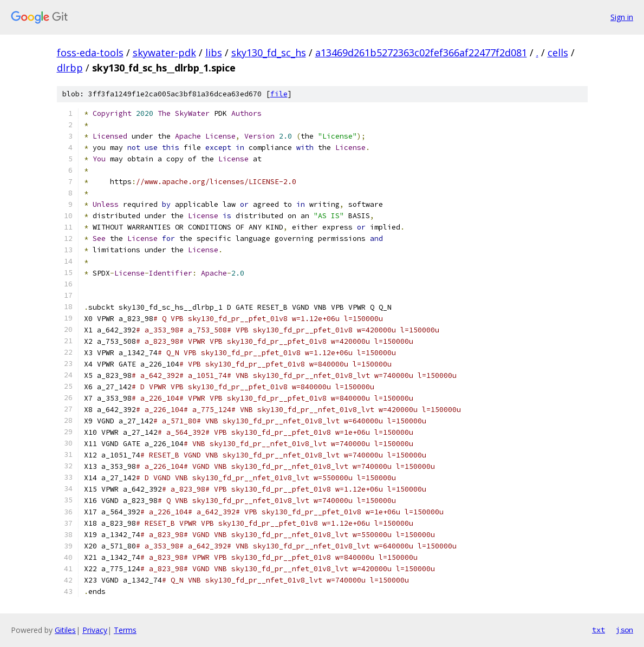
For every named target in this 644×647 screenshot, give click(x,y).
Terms (125, 630)
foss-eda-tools (90, 53)
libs (214, 53)
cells (558, 53)
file (279, 94)
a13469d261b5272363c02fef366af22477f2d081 (421, 53)
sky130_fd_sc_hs (269, 53)
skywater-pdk (164, 53)
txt (599, 630)
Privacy (95, 630)
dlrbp (70, 68)
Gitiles (65, 630)
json (625, 630)
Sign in (622, 17)
